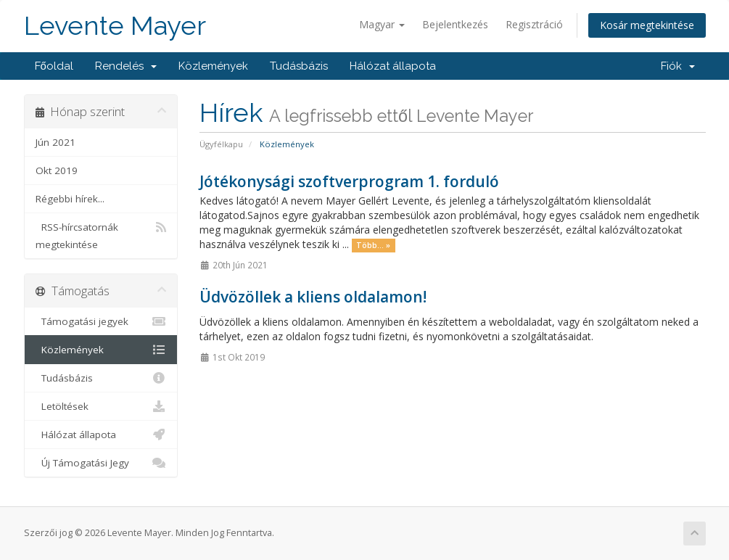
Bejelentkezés (455, 24)
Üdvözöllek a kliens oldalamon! (313, 297)
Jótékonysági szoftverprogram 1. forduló (349, 181)
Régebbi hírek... (70, 199)
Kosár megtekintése (647, 25)
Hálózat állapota (393, 66)
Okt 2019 (57, 170)
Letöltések (101, 406)
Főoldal (54, 66)
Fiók (678, 66)
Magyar (382, 24)
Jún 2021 (55, 142)
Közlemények (213, 66)
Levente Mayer (115, 26)
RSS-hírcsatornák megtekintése (101, 235)
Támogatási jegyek (101, 321)
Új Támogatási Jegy (101, 463)
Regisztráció (534, 24)
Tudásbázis (299, 66)
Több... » (373, 245)
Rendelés (126, 66)
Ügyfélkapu (221, 144)
